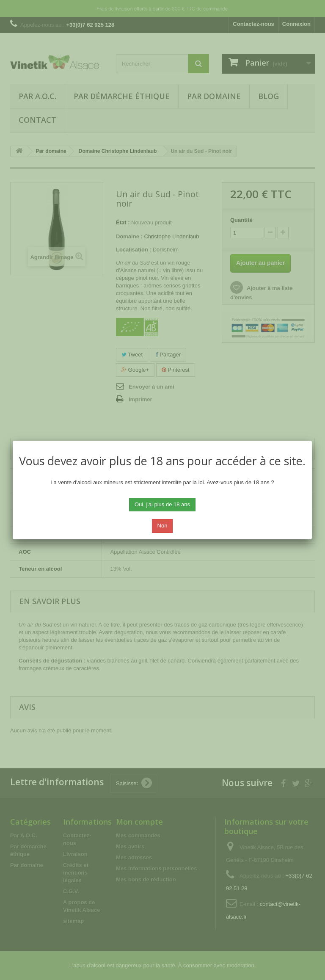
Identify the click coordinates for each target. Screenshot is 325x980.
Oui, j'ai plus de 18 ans (162, 504)
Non (162, 526)
